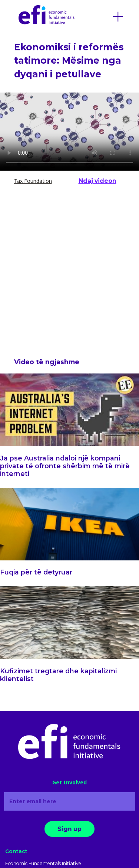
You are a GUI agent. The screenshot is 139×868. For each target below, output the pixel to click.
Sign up (69, 829)
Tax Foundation (33, 181)
